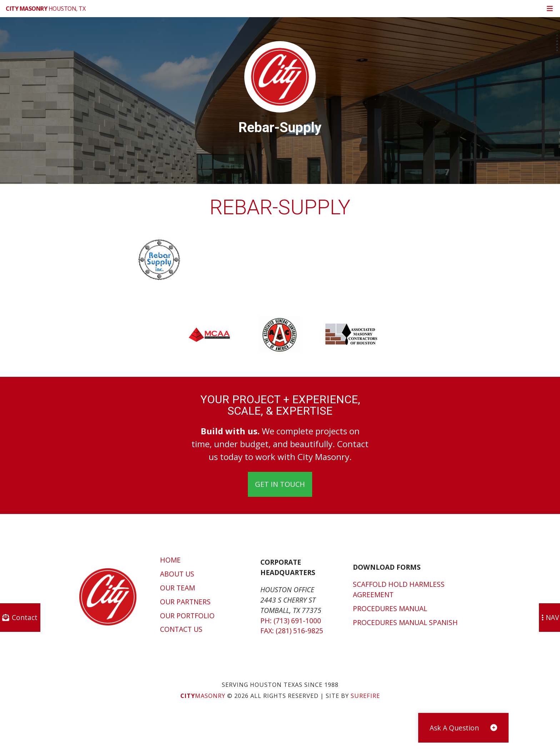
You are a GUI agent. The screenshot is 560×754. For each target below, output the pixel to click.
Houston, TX (46, 9)
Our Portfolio (187, 616)
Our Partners (185, 602)
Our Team (177, 588)
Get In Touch (280, 484)
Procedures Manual (390, 608)
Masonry (203, 696)
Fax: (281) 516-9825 (292, 631)
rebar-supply (280, 207)
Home (170, 560)
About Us (177, 574)
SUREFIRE (365, 696)
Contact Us (181, 629)
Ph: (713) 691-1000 (291, 621)
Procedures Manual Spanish (405, 622)
